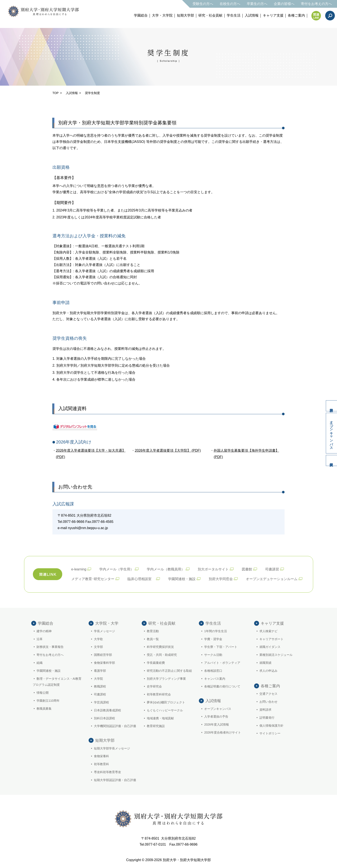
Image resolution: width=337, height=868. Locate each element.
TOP (56, 93)
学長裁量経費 (156, 662)
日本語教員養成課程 (107, 710)
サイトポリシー (270, 733)
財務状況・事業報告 (50, 646)
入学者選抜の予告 (216, 717)
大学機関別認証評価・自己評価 (115, 726)
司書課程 (100, 694)
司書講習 (273, 569)
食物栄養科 (101, 757)
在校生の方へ (230, 4)
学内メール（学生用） (117, 569)
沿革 (40, 639)
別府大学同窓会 (221, 578)
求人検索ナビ (268, 631)
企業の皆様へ (284, 4)
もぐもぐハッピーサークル (165, 710)
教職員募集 (44, 708)
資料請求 (331, 403)
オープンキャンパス (331, 433)
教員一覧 (153, 639)
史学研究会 (155, 686)
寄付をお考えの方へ (316, 4)
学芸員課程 (101, 702)
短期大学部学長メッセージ (112, 749)
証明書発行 (267, 717)
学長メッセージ (104, 631)
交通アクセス (268, 693)
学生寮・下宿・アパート (221, 646)
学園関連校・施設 (182, 578)
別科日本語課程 (104, 718)
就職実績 (265, 662)
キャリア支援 (273, 15)
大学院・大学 (107, 623)
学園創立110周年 (48, 700)
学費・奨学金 (213, 639)
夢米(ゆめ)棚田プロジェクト (166, 702)
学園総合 (141, 15)
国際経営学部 (103, 654)
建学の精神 (44, 631)
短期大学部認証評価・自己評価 (115, 780)
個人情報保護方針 (271, 725)
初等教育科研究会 (159, 694)
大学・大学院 (162, 15)
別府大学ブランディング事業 (167, 678)
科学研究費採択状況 (161, 646)
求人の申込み (268, 670)
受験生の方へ (203, 4)
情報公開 (43, 692)
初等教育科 (101, 765)
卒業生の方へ (257, 4)
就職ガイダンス (270, 646)
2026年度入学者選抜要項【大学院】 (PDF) (168, 450)
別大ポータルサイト (214, 569)
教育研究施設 (156, 726)
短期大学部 (185, 15)
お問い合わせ (268, 701)
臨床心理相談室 (141, 578)
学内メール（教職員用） (166, 569)
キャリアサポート (271, 639)
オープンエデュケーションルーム (272, 578)
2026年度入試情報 (217, 725)
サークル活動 (213, 654)
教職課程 (100, 686)
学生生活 (234, 15)
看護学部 (100, 670)
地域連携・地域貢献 (161, 718)
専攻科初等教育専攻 (107, 772)
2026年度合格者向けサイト (223, 733)
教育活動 (153, 631)
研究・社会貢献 (210, 15)
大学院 (98, 678)
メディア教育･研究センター (93, 578)
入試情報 (252, 15)
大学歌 (98, 639)
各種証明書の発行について (222, 686)
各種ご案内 (296, 15)
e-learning (79, 569)
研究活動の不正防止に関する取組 (170, 670)
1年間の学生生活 (216, 631)
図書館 (247, 569)
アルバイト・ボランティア (222, 662)
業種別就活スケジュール (276, 654)
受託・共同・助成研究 (162, 654)
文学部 (98, 646)
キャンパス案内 (215, 678)
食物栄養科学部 (104, 662)
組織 (40, 662)
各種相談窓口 (213, 670)
